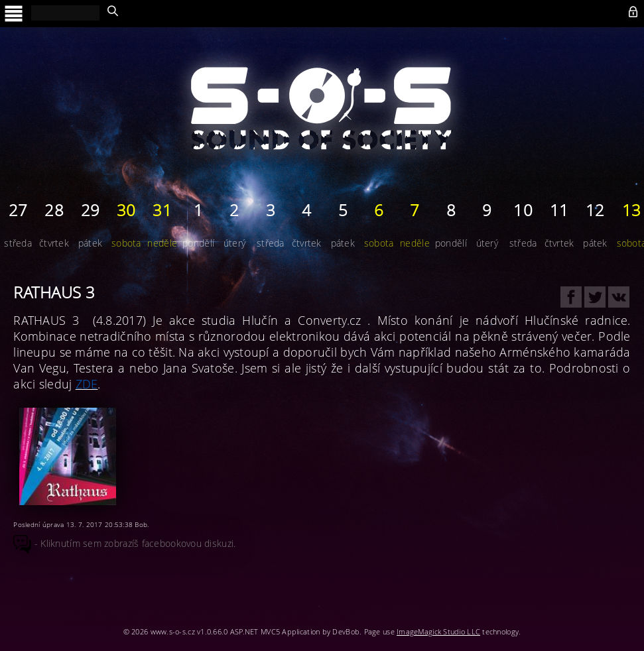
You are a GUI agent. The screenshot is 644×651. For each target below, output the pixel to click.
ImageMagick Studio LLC (438, 631)
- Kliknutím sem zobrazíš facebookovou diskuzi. (124, 543)
